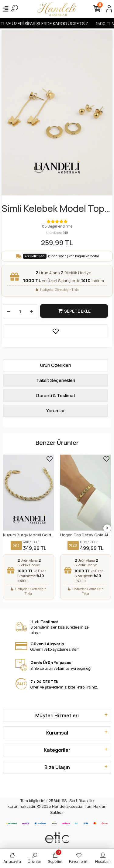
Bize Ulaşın (57, 767)
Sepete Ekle (74, 311)
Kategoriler (57, 750)
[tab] (55, 365)
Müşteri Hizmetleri (57, 715)
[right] (107, 528)
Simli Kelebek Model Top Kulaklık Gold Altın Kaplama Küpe (53, 209)
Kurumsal (57, 733)
